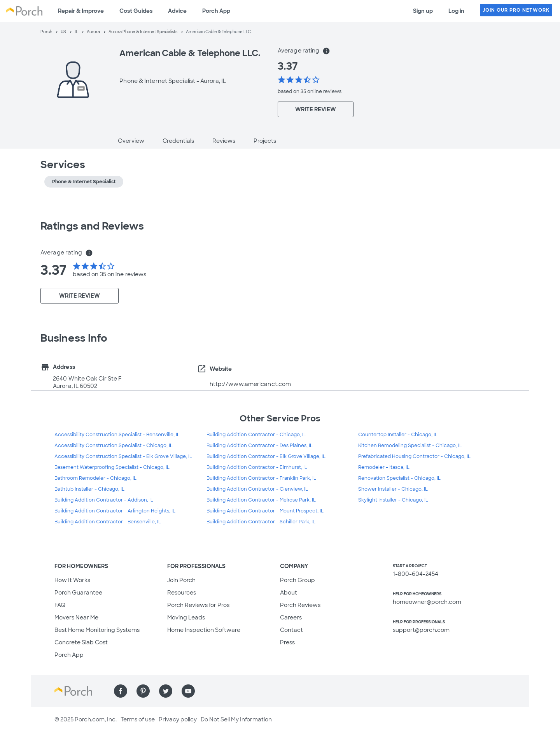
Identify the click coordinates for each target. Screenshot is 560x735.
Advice (177, 11)
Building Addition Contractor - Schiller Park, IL (261, 522)
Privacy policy (178, 719)
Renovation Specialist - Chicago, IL (399, 478)
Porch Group (297, 580)
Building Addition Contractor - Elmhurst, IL (257, 467)
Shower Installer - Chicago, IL (393, 489)
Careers (291, 617)
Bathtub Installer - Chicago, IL (89, 489)
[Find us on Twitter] (166, 691)
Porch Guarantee (78, 593)
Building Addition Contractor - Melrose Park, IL (261, 500)
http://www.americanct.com (250, 384)
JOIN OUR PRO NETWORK (516, 10)
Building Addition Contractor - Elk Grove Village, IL (266, 456)
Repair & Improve (81, 11)
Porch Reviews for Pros (198, 605)
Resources (182, 593)
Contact (291, 630)
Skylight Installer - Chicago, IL (393, 500)
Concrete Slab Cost (81, 642)
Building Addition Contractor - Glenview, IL (257, 489)
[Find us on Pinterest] (143, 691)
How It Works (72, 580)
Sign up (423, 11)
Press (287, 642)
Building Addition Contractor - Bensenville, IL (108, 522)
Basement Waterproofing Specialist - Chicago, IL (112, 467)
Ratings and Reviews (92, 226)
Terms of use (138, 719)
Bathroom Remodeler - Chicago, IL (95, 478)
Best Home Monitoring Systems (97, 630)
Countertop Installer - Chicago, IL (398, 435)
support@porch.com (421, 630)
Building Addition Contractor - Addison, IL (104, 500)
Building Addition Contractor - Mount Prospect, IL (265, 511)
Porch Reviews (300, 605)
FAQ (60, 605)
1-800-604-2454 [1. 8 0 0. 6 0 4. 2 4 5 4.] (416, 574)
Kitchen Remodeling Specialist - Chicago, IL (410, 446)
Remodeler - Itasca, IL (384, 467)
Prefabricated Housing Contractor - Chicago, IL (414, 456)
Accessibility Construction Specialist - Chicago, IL (114, 446)
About (289, 593)
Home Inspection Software (204, 630)
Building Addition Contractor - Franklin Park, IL (261, 478)
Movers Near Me (76, 617)
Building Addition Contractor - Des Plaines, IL (260, 446)
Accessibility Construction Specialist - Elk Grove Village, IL (123, 456)
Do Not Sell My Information (236, 719)
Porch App (216, 11)
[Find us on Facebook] (121, 691)
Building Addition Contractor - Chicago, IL (256, 435)
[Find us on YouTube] (188, 691)
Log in (456, 11)
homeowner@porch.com (427, 602)
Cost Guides (136, 11)
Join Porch (181, 580)
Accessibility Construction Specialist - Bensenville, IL (117, 435)
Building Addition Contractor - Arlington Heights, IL (115, 511)
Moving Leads (186, 617)
